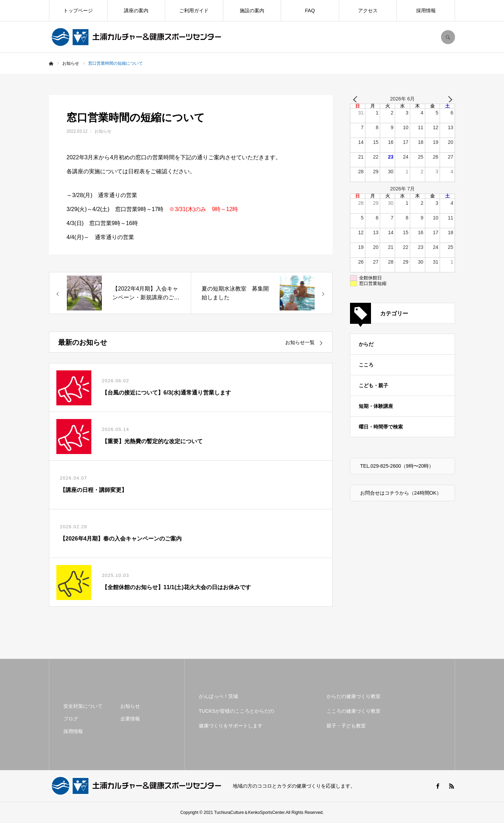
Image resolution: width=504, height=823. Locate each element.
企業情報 (130, 719)
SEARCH (448, 37)
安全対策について (83, 706)
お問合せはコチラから (385, 493)
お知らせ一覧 (300, 342)
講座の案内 (136, 11)
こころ (366, 365)
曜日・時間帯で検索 (381, 427)
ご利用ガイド (194, 11)
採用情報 (426, 11)
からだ (366, 344)
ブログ (71, 719)
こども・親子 (373, 385)
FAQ (310, 11)
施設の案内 (252, 11)
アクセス (368, 11)
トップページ (78, 11)
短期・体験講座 (376, 406)
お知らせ (103, 131)
